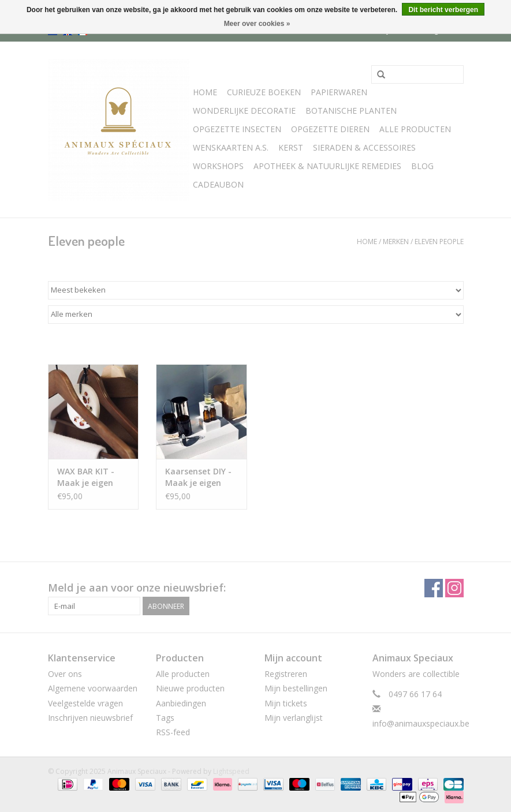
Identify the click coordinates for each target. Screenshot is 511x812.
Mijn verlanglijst (294, 718)
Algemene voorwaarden (93, 688)
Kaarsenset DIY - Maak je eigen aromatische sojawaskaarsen (198, 477)
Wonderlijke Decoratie (244, 111)
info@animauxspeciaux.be (421, 723)
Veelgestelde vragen (85, 703)
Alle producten (183, 674)
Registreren (286, 674)
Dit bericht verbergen (443, 10)
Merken (396, 242)
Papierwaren (339, 92)
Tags (165, 718)
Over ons (65, 674)
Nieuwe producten (190, 688)
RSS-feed (173, 732)
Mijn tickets (286, 703)
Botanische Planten (351, 111)
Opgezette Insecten (237, 129)
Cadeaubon (218, 184)
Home (205, 92)
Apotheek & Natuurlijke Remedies (327, 166)
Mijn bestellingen (296, 688)
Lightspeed (231, 771)
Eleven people (439, 242)
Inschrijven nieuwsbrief (90, 718)
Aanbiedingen (181, 703)
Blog (422, 166)
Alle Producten (415, 129)
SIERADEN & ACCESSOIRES (364, 147)
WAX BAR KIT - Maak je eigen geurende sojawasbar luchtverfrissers (89, 477)
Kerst (291, 147)
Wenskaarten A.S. (231, 147)
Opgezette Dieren (330, 129)
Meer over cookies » (257, 24)
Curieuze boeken (264, 92)
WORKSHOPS (218, 166)
